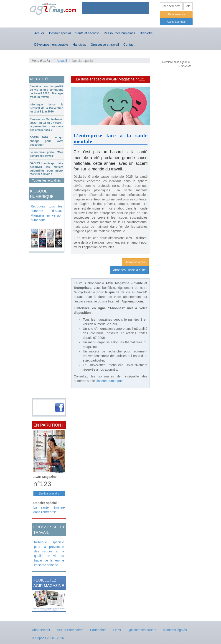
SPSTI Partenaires (70, 630)
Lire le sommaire (49, 494)
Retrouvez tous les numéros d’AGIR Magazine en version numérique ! (47, 213)
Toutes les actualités (46, 180)
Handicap (79, 45)
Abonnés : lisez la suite (129, 270)
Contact (129, 45)
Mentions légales (175, 630)
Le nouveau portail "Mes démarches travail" (47, 154)
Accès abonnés (176, 22)
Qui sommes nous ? (142, 630)
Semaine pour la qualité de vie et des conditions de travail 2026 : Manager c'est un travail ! (47, 92)
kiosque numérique (109, 381)
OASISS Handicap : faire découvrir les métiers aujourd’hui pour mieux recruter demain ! (47, 169)
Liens (117, 630)
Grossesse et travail (105, 45)
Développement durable (51, 45)
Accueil (39, 33)
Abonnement (41, 630)
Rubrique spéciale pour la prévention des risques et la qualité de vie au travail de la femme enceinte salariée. (49, 554)
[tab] (47, 92)
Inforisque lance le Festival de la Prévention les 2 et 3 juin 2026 (47, 108)
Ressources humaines (120, 33)
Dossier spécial (60, 33)
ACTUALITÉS (40, 79)
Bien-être (146, 33)
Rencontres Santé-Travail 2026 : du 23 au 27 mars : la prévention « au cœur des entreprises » (47, 125)
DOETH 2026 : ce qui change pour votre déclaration (47, 141)
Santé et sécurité (87, 33)
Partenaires (98, 630)
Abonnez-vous (176, 14)
